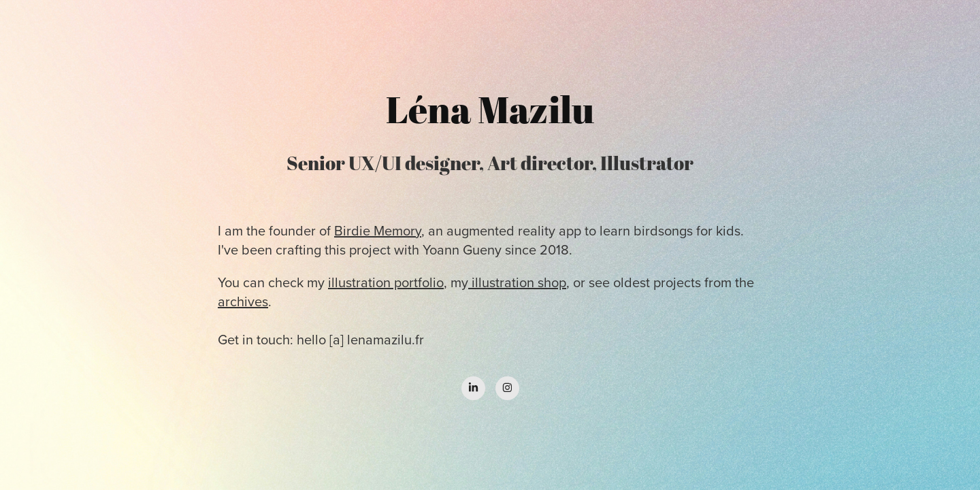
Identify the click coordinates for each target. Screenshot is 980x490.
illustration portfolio (386, 282)
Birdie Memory (378, 230)
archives (243, 301)
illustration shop (517, 282)
